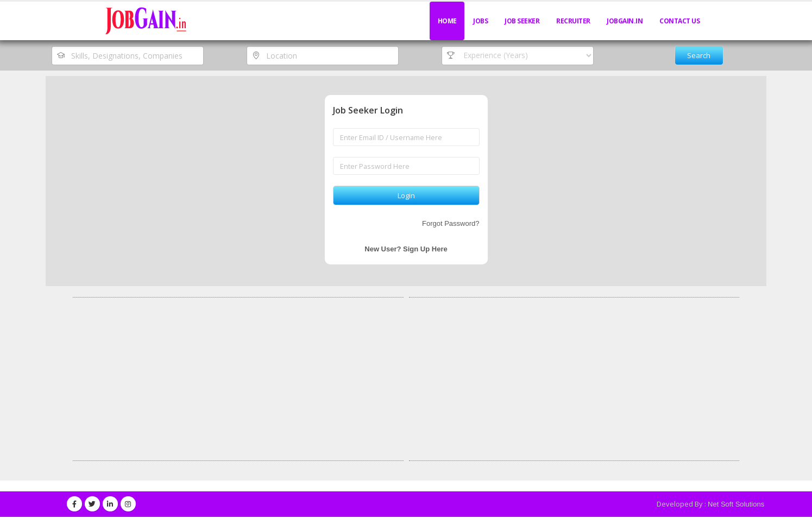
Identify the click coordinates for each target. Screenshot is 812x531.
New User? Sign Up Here (406, 249)
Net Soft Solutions (736, 504)
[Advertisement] (238, 379)
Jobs (480, 21)
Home (447, 21)
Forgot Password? (451, 223)
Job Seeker (522, 21)
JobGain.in (625, 21)
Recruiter (573, 21)
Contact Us (679, 21)
